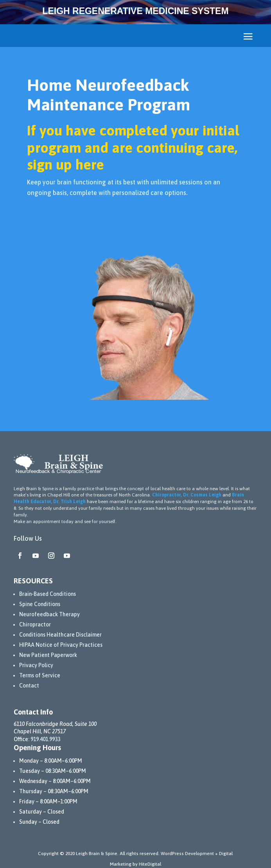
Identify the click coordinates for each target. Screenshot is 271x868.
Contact (29, 686)
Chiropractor (35, 624)
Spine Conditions (40, 604)
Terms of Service (40, 675)
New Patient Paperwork (48, 655)
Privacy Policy (36, 665)
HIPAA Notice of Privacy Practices (61, 645)
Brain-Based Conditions (48, 594)
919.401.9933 (45, 739)
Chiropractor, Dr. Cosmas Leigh (187, 495)
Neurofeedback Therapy (49, 614)
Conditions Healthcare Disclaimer (60, 635)
